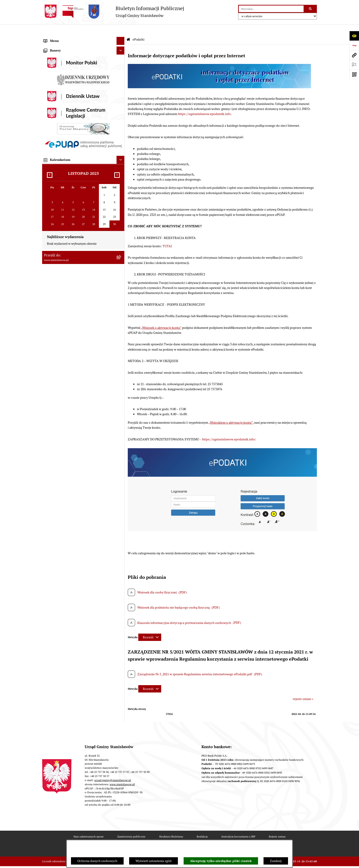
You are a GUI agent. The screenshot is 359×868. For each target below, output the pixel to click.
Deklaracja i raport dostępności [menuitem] (66, 324)
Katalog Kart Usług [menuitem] (57, 134)
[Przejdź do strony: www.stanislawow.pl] (354, 55)
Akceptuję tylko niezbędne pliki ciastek (221, 861)
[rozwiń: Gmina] (121, 78)
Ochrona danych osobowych (97, 861)
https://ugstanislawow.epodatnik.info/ (229, 428)
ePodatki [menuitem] (50, 308)
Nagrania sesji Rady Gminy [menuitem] (62, 62)
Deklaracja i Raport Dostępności (114, 839)
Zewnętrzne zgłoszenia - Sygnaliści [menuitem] (68, 365)
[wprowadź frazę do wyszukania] (271, 9)
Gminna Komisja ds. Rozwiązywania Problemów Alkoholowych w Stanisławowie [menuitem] (77, 241)
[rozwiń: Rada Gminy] (121, 86)
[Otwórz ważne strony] (354, 65)
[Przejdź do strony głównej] (113, 12)
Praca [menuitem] (48, 142)
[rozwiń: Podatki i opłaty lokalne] (121, 183)
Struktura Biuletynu (171, 826)
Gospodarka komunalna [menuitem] (60, 174)
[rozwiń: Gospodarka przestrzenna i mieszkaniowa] (121, 199)
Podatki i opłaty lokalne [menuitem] (60, 182)
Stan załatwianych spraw (89, 826)
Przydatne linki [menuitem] (54, 283)
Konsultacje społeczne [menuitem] (60, 275)
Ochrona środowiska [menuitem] (58, 206)
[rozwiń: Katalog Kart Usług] (121, 134)
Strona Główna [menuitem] (54, 38)
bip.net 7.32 (310, 861)
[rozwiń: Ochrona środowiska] (121, 207)
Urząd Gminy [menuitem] (53, 158)
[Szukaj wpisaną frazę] (311, 9)
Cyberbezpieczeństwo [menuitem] (59, 332)
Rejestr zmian (277, 826)
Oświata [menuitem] (49, 214)
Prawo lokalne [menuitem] (54, 110)
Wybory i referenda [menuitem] (57, 70)
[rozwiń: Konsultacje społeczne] (121, 276)
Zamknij (276, 861)
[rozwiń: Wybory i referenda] (121, 70)
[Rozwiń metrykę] (150, 626)
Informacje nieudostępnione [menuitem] (64, 251)
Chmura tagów (196, 839)
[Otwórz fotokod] (354, 74)
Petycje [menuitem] (49, 150)
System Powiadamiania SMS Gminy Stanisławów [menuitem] (78, 299)
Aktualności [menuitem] (52, 46)
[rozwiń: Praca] (121, 142)
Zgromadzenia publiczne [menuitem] (61, 357)
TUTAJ (167, 235)
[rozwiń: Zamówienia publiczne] (121, 191)
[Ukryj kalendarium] (121, 492)
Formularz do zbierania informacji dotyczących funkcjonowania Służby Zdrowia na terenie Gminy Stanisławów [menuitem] (79, 344)
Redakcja (202, 826)
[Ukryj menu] (121, 30)
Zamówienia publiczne (131, 826)
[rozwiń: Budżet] (121, 166)
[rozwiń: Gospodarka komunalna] (121, 174)
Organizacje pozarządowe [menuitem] (62, 231)
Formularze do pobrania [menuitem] (61, 291)
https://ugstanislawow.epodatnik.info (204, 103)
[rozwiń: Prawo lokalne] (121, 110)
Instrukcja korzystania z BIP (238, 826)
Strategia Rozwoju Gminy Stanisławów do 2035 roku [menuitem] (80, 126)
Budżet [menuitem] (49, 166)
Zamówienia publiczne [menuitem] (60, 190)
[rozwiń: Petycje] (121, 150)
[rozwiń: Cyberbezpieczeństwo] (121, 332)
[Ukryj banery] (121, 383)
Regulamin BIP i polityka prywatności (242, 839)
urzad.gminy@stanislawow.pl (113, 769)
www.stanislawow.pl (122, 773)
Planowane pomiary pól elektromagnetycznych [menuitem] (77, 373)
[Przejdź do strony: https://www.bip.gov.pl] (354, 45)
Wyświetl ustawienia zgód (154, 861)
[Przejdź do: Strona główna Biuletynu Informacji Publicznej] (128, 29)
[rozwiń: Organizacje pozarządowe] (121, 231)
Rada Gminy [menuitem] (52, 86)
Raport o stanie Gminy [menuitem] (59, 118)
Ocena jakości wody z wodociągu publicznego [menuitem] (76, 222)
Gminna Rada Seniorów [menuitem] (60, 94)
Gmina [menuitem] (48, 78)
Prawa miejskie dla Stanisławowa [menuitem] (67, 54)
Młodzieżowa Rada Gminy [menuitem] (62, 102)
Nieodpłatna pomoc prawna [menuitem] (63, 267)
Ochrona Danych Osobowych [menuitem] (64, 316)
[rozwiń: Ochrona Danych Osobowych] (121, 316)
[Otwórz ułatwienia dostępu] (354, 36)
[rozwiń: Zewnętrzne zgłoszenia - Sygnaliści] (121, 365)
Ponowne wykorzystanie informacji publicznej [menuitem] (76, 259)
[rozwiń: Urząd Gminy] (121, 158)
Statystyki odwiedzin (161, 839)
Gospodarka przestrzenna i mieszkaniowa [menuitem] (73, 198)
